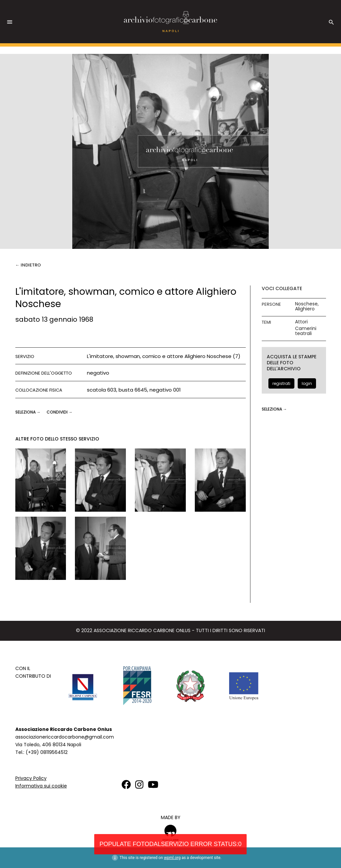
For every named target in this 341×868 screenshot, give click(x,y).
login (307, 383)
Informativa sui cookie (41, 786)
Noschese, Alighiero (307, 306)
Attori (301, 322)
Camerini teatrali (306, 331)
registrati (281, 383)
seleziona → (28, 412)
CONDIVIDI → (60, 412)
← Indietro (28, 265)
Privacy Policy (31, 778)
